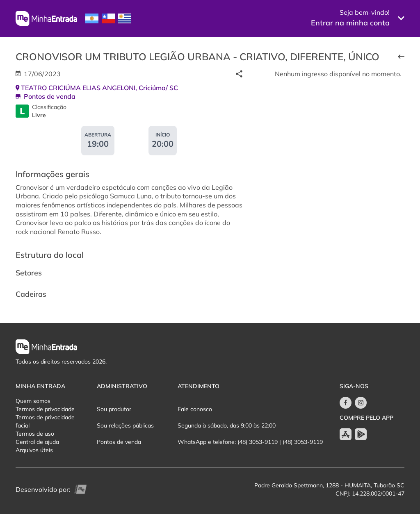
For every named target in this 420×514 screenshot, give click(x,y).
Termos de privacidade (45, 409)
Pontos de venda (119, 442)
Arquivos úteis (34, 450)
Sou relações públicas (125, 425)
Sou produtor (114, 409)
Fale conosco (195, 409)
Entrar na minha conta (350, 23)
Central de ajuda (37, 442)
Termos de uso (35, 434)
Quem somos (33, 401)
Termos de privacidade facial (45, 421)
